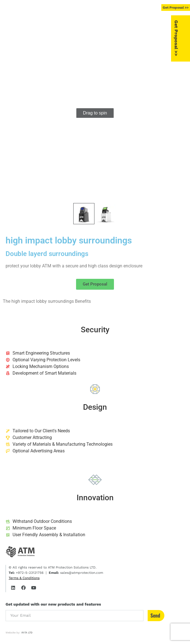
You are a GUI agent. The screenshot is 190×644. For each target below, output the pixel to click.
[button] (119, 8)
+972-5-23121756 (29, 573)
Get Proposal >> (185, 38)
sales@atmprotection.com (81, 573)
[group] (95, 113)
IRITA (24, 633)
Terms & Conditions (24, 578)
